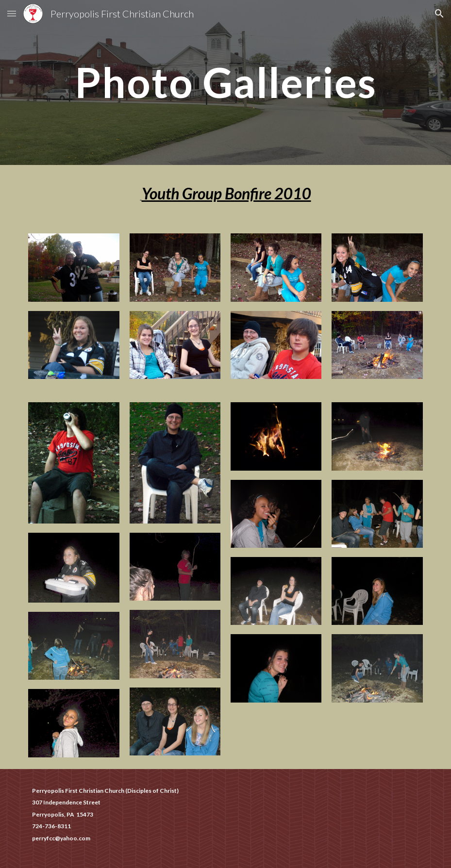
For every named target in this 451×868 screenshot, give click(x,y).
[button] (12, 13)
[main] (225, 82)
